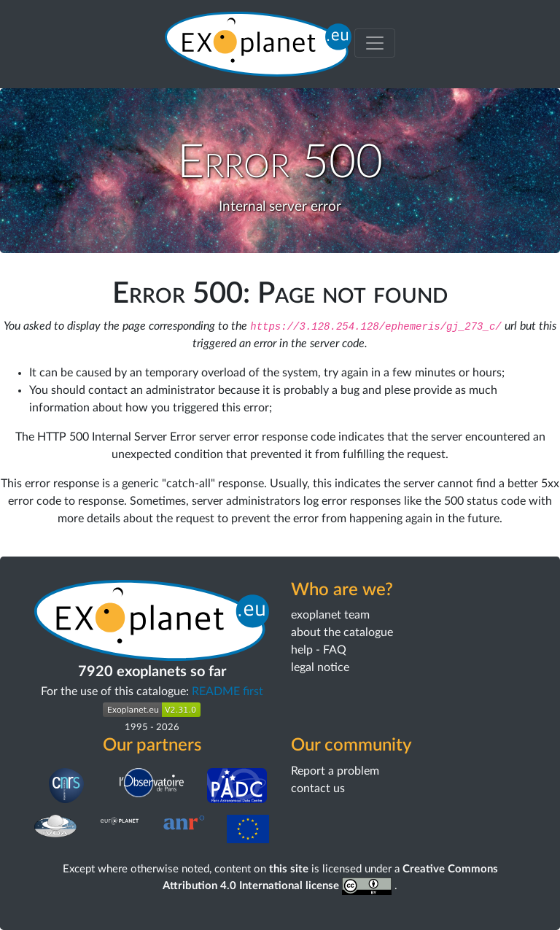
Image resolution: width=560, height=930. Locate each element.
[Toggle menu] (375, 43)
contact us (318, 788)
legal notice (320, 667)
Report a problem (335, 771)
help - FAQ (319, 650)
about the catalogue (342, 632)
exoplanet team (330, 615)
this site (289, 869)
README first (227, 691)
